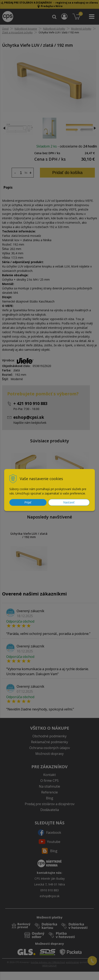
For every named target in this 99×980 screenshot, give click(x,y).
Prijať (28, 502)
